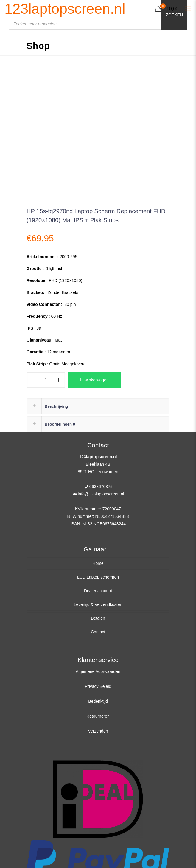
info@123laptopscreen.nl (101, 494)
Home (98, 563)
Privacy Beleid (98, 686)
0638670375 (101, 487)
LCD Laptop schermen (98, 577)
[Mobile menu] (188, 9)
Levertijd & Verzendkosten (98, 604)
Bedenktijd (98, 701)
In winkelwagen (94, 380)
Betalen (98, 618)
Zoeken (174, 15)
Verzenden (98, 731)
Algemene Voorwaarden (98, 671)
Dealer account (98, 591)
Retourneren (98, 716)
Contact (98, 632)
